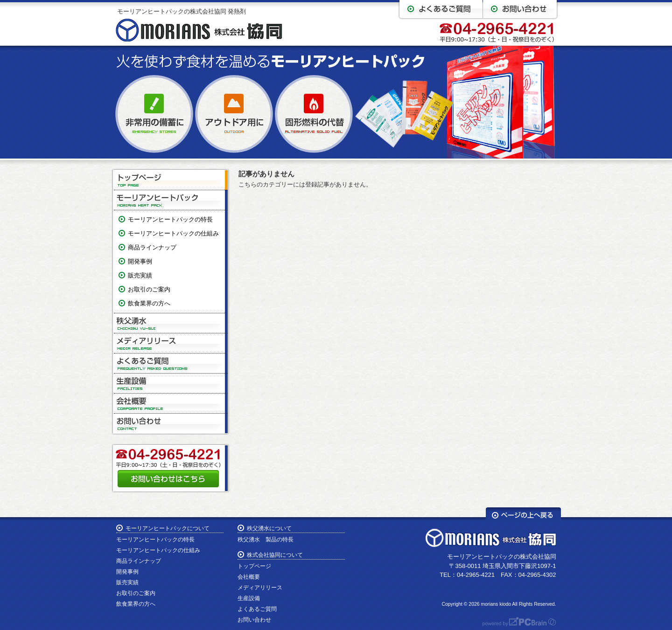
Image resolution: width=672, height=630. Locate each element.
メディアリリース (171, 343)
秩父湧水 (171, 323)
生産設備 (171, 384)
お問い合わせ (171, 423)
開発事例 (140, 261)
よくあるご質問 (171, 363)
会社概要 (171, 404)
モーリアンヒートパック (171, 200)
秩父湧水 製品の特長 (266, 540)
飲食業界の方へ (149, 303)
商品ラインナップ (152, 247)
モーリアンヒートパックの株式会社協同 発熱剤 (182, 11)
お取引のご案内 (149, 289)
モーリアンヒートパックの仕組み (173, 233)
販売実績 (140, 275)
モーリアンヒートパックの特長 (170, 219)
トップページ (171, 180)
